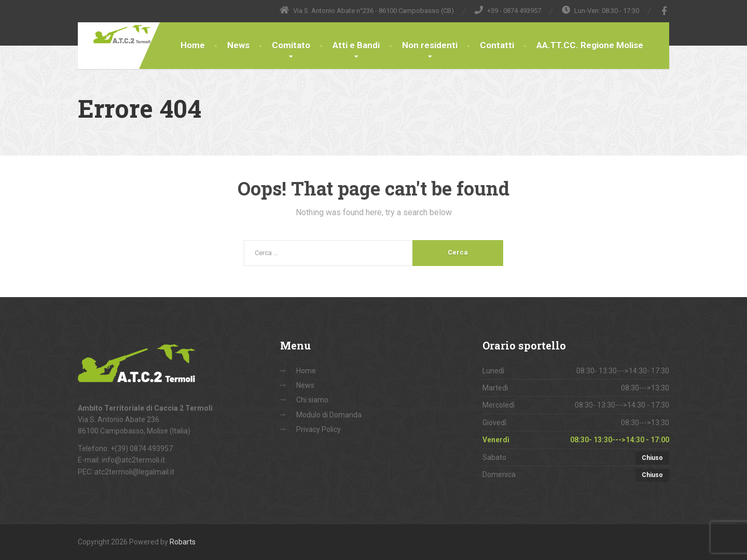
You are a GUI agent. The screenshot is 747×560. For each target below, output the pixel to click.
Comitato (291, 45)
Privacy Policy (319, 429)
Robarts (183, 542)
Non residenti (430, 45)
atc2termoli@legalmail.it (134, 472)
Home (193, 45)
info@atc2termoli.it (133, 460)
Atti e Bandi (356, 45)
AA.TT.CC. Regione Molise (590, 45)
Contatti (497, 45)
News (238, 45)
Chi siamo (312, 400)
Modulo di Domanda (329, 415)
